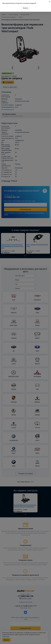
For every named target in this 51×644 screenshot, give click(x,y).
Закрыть (25, 8)
